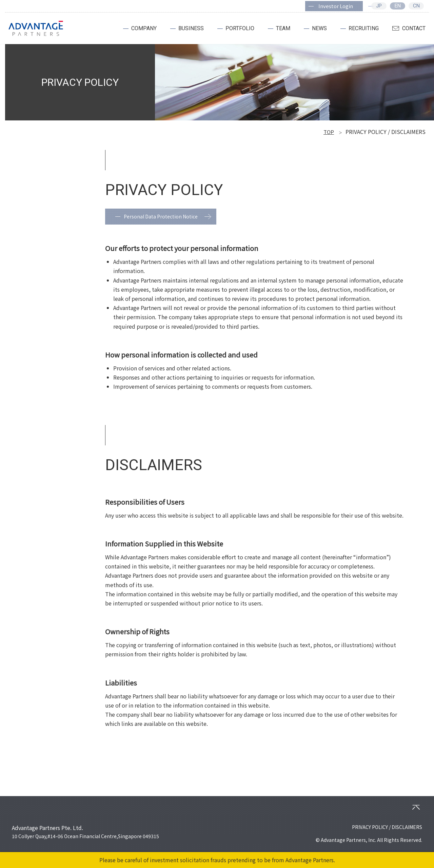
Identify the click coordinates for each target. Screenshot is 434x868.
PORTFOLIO (240, 28)
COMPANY (144, 28)
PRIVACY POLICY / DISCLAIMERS (387, 827)
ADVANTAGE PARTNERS (36, 28)
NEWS (319, 28)
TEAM (283, 28)
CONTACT (414, 28)
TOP (329, 132)
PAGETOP (416, 807)
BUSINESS (191, 28)
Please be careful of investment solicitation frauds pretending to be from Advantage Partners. (217, 860)
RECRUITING (364, 28)
